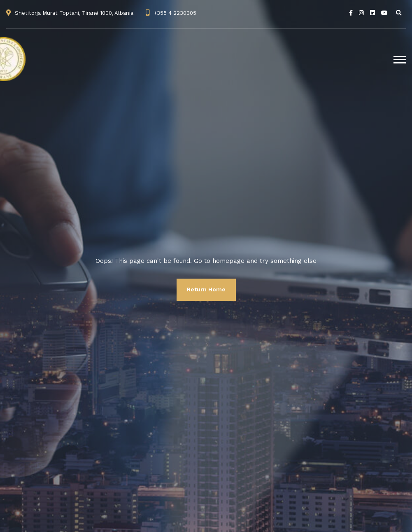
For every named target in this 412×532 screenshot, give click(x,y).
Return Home (206, 289)
